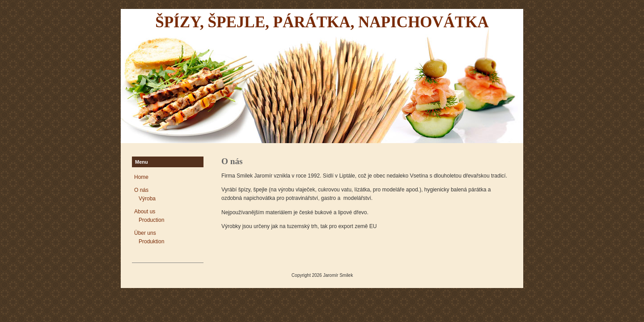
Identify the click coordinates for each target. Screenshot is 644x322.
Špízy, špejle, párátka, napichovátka (322, 22)
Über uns (145, 233)
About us (145, 212)
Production (151, 220)
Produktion (151, 241)
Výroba (147, 199)
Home (141, 177)
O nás (141, 190)
